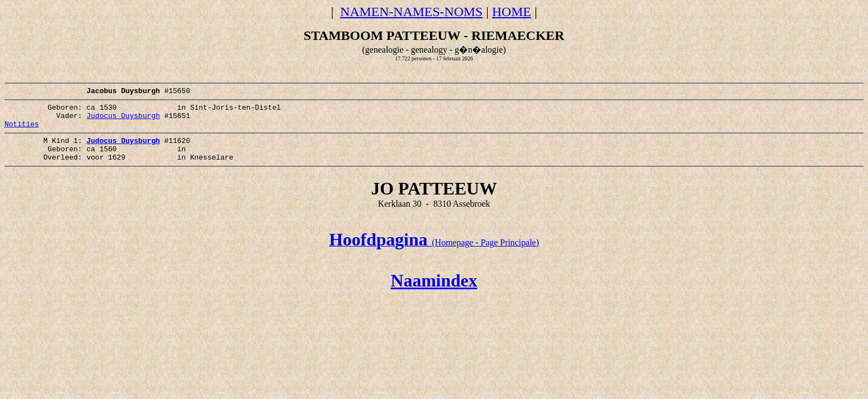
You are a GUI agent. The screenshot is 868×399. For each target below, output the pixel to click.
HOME (512, 12)
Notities (22, 132)
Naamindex (434, 295)
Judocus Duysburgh (123, 122)
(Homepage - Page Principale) (434, 257)
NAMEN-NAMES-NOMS (412, 12)
